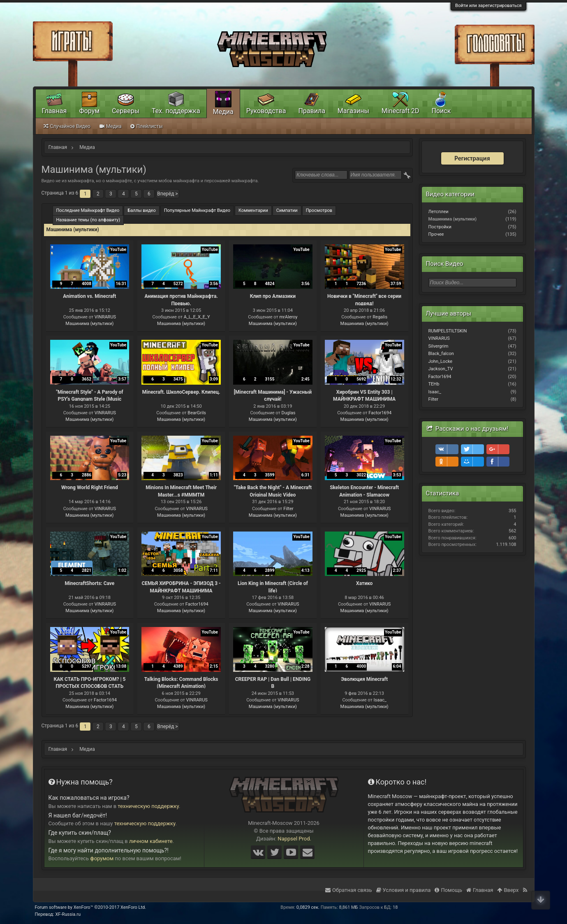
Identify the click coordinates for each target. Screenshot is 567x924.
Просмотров (319, 210)
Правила (311, 111)
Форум (89, 111)
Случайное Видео (67, 126)
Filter (288, 509)
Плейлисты (146, 126)
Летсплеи (439, 212)
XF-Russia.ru (68, 914)
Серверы (126, 111)
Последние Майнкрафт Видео (88, 210)
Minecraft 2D (400, 111)
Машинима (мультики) (89, 324)
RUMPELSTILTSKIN (448, 331)
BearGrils (197, 413)
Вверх (508, 890)
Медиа (223, 112)
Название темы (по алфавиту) (88, 220)
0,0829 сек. (308, 907)
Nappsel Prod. (294, 839)
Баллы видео (141, 210)
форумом (102, 858)
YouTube (118, 250)
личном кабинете (151, 841)
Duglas (289, 413)
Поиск (441, 111)
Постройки (440, 227)
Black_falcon (441, 354)
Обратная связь (349, 890)
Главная (54, 111)
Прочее (436, 234)
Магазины (353, 111)
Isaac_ (380, 700)
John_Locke (441, 361)
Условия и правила (404, 890)
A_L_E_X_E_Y (197, 317)
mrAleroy (288, 317)
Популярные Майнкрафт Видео (197, 210)
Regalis (380, 317)
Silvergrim (439, 346)
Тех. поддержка (176, 111)
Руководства (266, 111)
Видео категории (450, 194)
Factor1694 (380, 413)
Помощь (448, 890)
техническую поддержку (148, 806)
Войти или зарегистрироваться (488, 6)
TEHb (434, 384)
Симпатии (287, 210)
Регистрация (472, 158)
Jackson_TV (441, 369)
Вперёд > (167, 194)
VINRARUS (105, 317)
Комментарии (253, 210)
